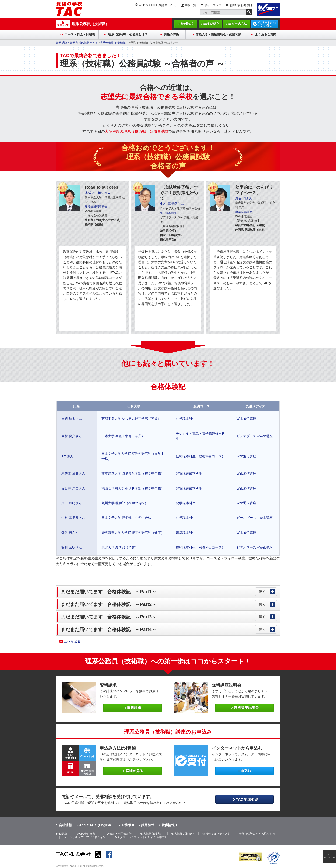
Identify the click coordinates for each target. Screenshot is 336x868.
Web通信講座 (247, 419)
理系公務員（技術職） (91, 24)
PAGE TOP (329, 858)
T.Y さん (67, 456)
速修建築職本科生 (96, 206)
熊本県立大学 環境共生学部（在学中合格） (133, 473)
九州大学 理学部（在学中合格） (125, 503)
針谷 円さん (244, 198)
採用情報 (148, 825)
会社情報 (65, 825)
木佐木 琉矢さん (98, 193)
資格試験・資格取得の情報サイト (77, 43)
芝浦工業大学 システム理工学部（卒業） (131, 419)
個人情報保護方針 (152, 834)
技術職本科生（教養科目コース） (200, 456)
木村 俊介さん (72, 436)
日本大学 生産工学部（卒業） (123, 436)
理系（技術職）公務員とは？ (128, 34)
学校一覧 (190, 5)
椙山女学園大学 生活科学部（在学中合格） (133, 488)
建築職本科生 (244, 212)
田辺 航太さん (72, 419)
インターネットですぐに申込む (267, 24)
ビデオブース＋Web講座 (255, 436)
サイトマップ (213, 5)
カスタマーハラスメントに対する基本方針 (141, 837)
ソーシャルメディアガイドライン (85, 837)
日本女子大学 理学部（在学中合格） (128, 518)
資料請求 (187, 24)
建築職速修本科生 (189, 473)
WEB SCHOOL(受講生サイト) (158, 5)
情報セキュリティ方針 (217, 834)
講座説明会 (211, 24)
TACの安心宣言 (86, 834)
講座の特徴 (171, 34)
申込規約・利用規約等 (118, 834)
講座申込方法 (238, 24)
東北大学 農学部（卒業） (120, 547)
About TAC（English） (97, 825)
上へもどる (72, 641)
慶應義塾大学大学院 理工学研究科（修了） (133, 533)
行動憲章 (62, 834)
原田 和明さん (72, 503)
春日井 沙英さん (73, 488)
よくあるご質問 (266, 34)
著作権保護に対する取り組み (257, 834)
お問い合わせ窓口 (241, 5)
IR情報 (126, 825)
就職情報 (168, 825)
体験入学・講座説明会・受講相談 (219, 34)
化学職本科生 (168, 213)
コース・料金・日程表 (80, 34)
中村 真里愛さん (172, 204)
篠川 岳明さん (72, 547)
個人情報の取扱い (183, 834)
